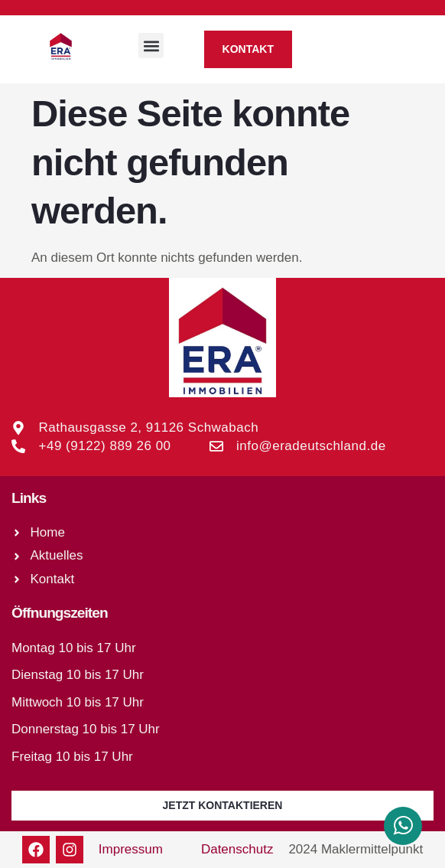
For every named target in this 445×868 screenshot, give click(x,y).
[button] (151, 46)
